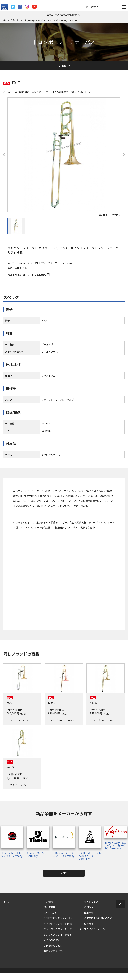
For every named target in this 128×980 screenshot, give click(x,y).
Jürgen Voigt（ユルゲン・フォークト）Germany (41, 92)
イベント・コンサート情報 (58, 924)
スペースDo (50, 913)
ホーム (7, 902)
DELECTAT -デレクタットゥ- (59, 918)
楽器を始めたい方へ (54, 951)
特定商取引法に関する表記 (98, 918)
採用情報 (89, 913)
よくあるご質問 (52, 940)
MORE (64, 873)
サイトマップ (91, 902)
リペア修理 (50, 907)
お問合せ (89, 907)
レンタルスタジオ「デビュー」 (60, 935)
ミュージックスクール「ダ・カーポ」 (64, 929)
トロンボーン (84, 92)
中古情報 (48, 902)
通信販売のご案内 (53, 946)
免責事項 (89, 924)
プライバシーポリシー (96, 929)
